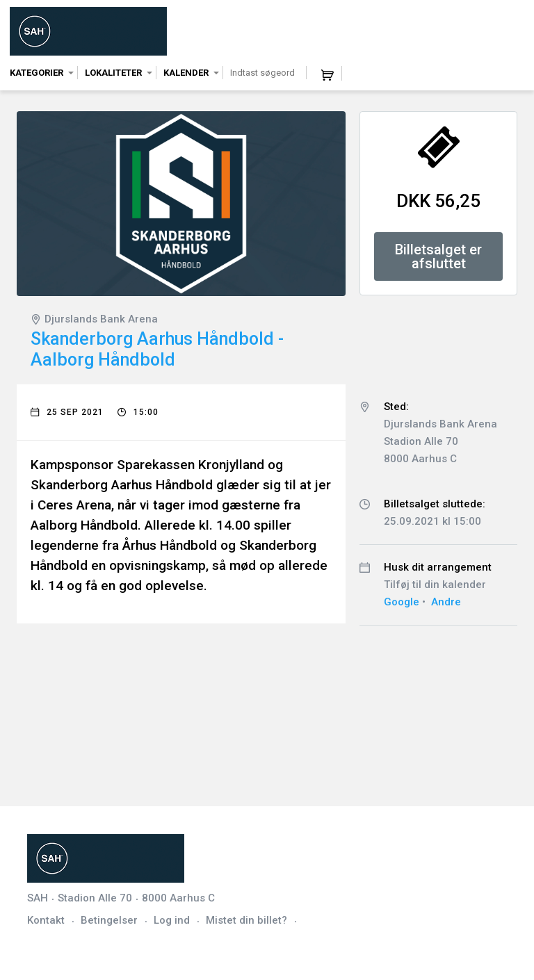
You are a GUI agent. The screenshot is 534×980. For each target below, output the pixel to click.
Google (402, 602)
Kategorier (37, 73)
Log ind (172, 920)
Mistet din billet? (246, 920)
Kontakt (46, 920)
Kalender (186, 73)
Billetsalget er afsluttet (438, 256)
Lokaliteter (113, 73)
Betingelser (109, 920)
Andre (446, 602)
